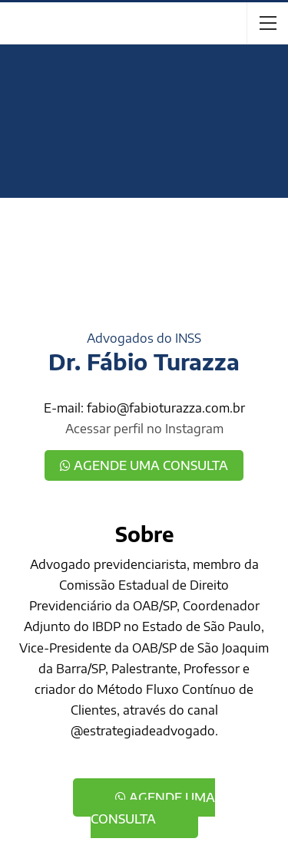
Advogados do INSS (144, 338)
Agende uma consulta (144, 465)
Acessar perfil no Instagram (144, 429)
